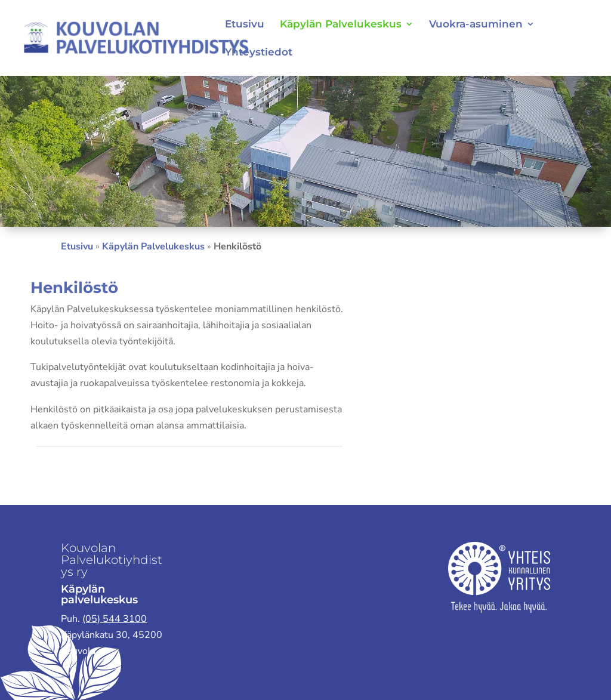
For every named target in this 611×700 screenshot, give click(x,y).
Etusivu (245, 25)
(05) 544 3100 (115, 619)
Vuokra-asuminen (476, 25)
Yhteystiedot (259, 53)
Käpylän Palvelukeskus (341, 25)
